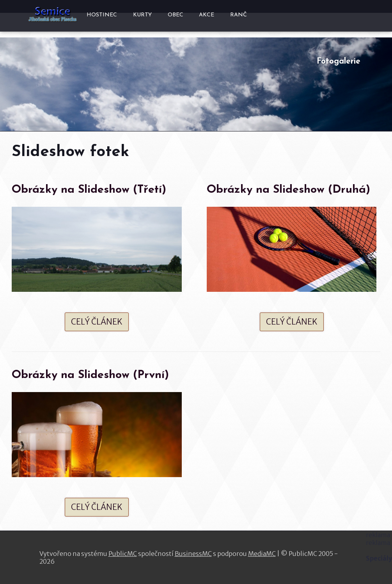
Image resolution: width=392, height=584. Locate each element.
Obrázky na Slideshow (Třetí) (89, 190)
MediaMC (262, 554)
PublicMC (123, 554)
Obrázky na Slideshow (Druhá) (288, 190)
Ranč (239, 15)
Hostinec (102, 15)
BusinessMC (193, 554)
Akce (207, 15)
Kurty (142, 15)
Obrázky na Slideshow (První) (90, 375)
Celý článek (97, 322)
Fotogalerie (339, 61)
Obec (176, 15)
